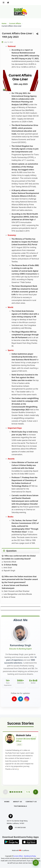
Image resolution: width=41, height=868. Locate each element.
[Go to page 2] (13, 792)
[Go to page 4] (17, 792)
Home (4, 23)
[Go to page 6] (21, 792)
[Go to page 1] (10, 792)
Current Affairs (15, 23)
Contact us (31, 802)
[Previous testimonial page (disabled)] (5, 792)
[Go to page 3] (15, 792)
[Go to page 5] (19, 792)
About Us (18, 802)
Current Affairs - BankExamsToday (25, 856)
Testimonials (20, 806)
